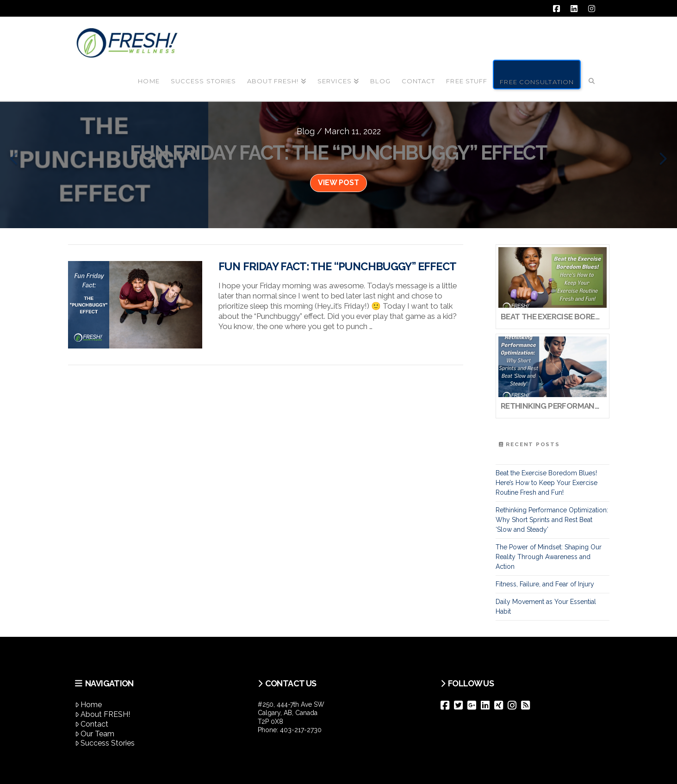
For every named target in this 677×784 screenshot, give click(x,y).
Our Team (95, 734)
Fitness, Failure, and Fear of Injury (545, 584)
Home (89, 705)
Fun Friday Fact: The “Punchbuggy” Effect (337, 267)
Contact (92, 724)
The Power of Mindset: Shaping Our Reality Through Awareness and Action (549, 557)
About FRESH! (103, 714)
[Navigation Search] (591, 74)
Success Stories (105, 743)
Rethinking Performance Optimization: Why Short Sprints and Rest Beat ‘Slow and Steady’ (552, 520)
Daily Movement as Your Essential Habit (546, 607)
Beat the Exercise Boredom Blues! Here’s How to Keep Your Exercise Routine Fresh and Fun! (547, 483)
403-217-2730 (301, 730)
